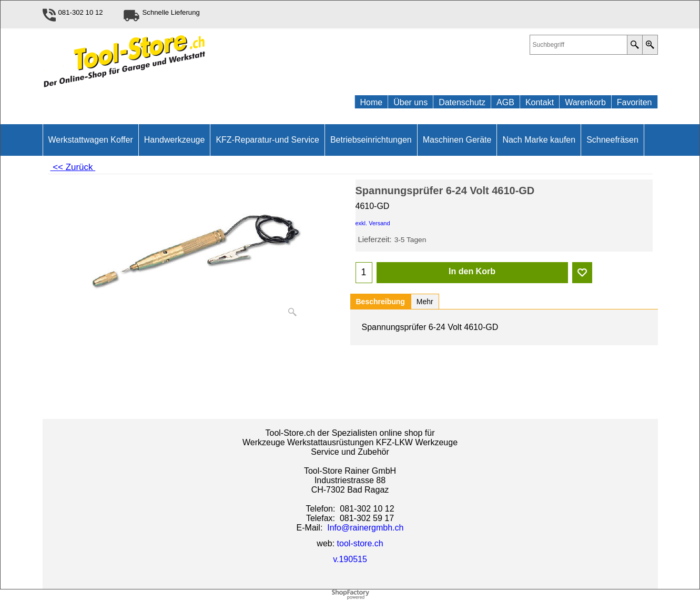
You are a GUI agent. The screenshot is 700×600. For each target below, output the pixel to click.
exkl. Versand (373, 223)
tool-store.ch (360, 543)
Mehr (425, 302)
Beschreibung (381, 302)
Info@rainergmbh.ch (365, 528)
